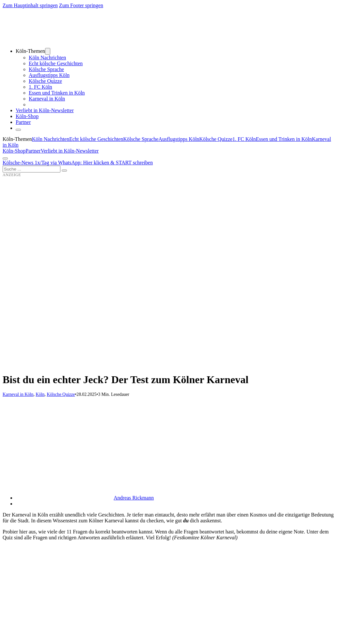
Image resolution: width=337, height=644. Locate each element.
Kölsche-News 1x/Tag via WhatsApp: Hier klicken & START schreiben (78, 163)
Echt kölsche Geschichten (56, 63)
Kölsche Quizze (45, 81)
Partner (23, 122)
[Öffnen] (5, 158)
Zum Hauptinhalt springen (30, 5)
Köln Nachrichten (47, 58)
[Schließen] (18, 130)
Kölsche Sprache (46, 69)
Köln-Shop (14, 151)
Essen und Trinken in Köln (57, 93)
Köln (40, 394)
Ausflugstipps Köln (49, 75)
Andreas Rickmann (134, 498)
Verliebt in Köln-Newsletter (45, 110)
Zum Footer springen (81, 5)
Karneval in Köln (47, 99)
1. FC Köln (40, 87)
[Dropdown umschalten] (48, 51)
